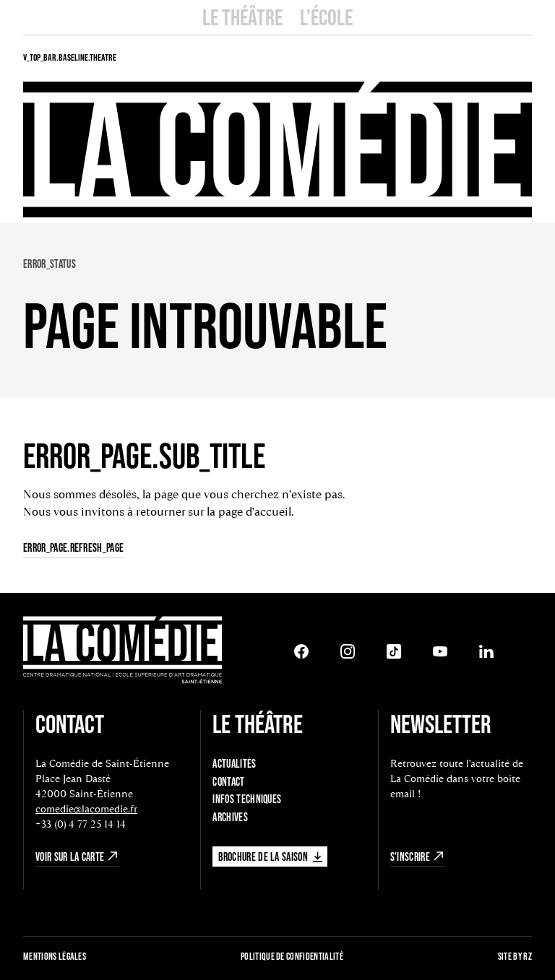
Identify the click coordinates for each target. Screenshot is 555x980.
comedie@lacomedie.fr (86, 809)
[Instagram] (348, 651)
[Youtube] (440, 651)
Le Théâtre (242, 17)
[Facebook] (301, 651)
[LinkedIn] (486, 651)
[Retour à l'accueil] (122, 652)
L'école (326, 17)
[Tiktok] (394, 651)
